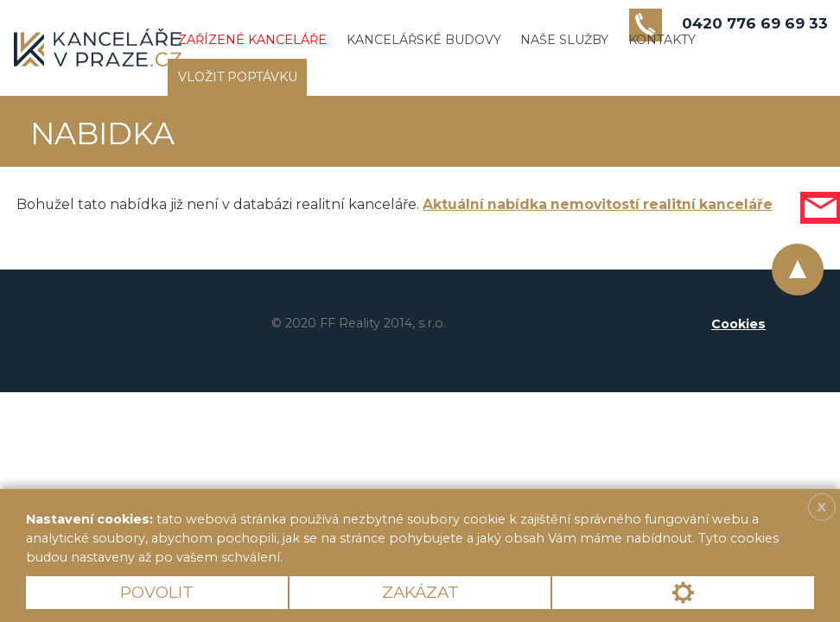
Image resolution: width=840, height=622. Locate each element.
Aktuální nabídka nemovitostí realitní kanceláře (598, 204)
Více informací (346, 557)
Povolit (157, 592)
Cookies (738, 324)
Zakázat (420, 592)
